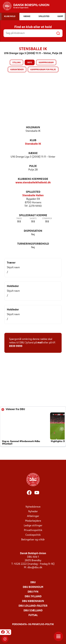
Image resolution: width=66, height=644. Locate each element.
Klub (33, 140)
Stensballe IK (33, 144)
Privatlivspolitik (33, 530)
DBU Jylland (33, 597)
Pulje (33, 166)
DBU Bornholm (33, 587)
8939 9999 (16, 346)
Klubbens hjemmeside (33, 179)
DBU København (33, 601)
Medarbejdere (33, 521)
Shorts (33, 219)
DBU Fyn (33, 592)
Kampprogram (46, 63)
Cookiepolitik (33, 535)
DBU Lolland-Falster (33, 606)
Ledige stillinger (33, 526)
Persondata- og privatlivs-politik (33, 625)
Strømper (47, 219)
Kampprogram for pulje (43, 70)
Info (30, 63)
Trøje (19, 219)
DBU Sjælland (33, 611)
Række (33, 153)
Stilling (16, 63)
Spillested (33, 192)
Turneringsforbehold (33, 244)
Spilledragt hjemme (33, 216)
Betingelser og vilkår (33, 540)
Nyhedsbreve (33, 507)
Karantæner (17, 70)
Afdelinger (33, 516)
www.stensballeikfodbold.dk (33, 183)
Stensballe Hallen (33, 196)
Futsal (33, 615)
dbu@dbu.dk (35, 568)
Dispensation (33, 231)
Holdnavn (33, 128)
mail (40, 343)
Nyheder (33, 512)
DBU (33, 583)
